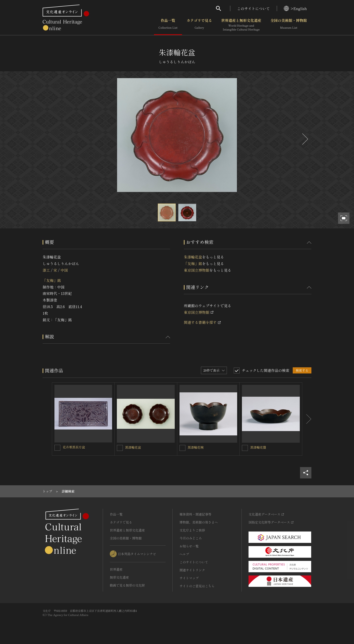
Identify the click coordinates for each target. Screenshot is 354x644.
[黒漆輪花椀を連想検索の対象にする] (182, 448)
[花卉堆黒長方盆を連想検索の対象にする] (57, 448)
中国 (64, 270)
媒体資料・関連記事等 (195, 514)
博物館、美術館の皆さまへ (199, 522)
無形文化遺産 (119, 577)
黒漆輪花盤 (258, 447)
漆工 (46, 270)
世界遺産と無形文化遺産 (241, 25)
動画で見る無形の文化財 (127, 585)
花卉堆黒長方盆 (74, 447)
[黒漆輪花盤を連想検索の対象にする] (245, 448)
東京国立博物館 (197, 270)
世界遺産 (116, 569)
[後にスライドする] (305, 139)
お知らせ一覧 (189, 546)
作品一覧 (168, 25)
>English (295, 8)
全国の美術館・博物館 (289, 25)
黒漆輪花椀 (196, 447)
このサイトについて (254, 8)
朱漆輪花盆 (193, 257)
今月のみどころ (191, 538)
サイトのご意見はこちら (197, 586)
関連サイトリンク (192, 570)
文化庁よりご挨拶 (192, 530)
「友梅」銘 (52, 280)
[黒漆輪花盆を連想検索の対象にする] (120, 448)
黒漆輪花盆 (133, 447)
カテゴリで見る (199, 25)
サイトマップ (189, 578)
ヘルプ (184, 554)
